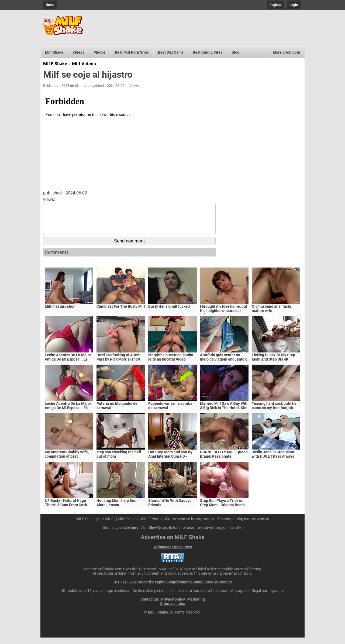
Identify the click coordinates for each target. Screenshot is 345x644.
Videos (78, 52)
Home (50, 5)
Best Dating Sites (208, 52)
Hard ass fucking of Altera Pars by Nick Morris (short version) (119, 366)
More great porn (287, 52)
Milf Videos (84, 64)
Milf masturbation (60, 313)
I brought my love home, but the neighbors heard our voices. (224, 317)
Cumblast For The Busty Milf (121, 313)
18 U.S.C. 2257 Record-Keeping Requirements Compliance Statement (172, 588)
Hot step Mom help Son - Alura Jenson (118, 509)
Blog (235, 52)
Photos (100, 52)
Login (294, 5)
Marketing (196, 606)
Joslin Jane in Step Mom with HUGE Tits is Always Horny (273, 463)
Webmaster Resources (173, 553)
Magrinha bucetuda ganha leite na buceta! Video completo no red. (171, 366)
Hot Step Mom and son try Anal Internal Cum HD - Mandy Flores (170, 463)
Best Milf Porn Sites (132, 52)
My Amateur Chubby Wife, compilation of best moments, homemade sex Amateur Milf (67, 465)
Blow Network (160, 534)
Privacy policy (173, 606)
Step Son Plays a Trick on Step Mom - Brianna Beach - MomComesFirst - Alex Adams (224, 513)
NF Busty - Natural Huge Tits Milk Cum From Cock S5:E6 (66, 511)
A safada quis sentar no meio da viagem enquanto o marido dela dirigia (224, 366)
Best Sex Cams (171, 52)
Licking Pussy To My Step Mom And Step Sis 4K (273, 364)
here (135, 534)
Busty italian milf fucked (169, 313)
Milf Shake (54, 52)
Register (275, 5)
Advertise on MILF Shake (172, 544)
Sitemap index (172, 610)
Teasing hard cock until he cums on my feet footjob (274, 412)
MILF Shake (55, 64)
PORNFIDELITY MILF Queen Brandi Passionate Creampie (224, 463)
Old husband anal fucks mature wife (272, 315)
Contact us (150, 606)
